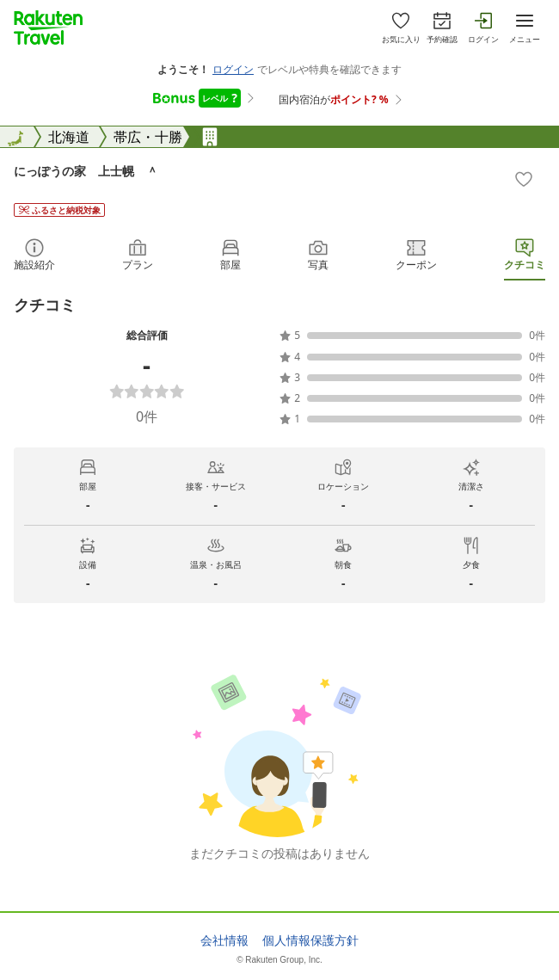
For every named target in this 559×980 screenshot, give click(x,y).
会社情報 (224, 940)
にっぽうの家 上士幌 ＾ (86, 171)
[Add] (524, 179)
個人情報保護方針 (310, 940)
